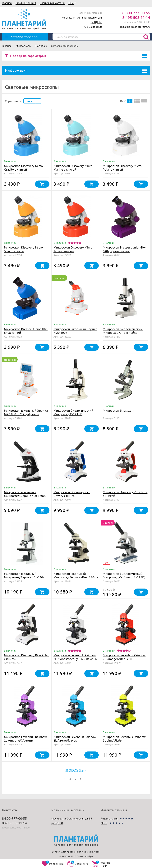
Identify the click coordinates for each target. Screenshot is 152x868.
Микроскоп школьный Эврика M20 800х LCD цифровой (26, 412)
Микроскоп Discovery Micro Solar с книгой (23, 249)
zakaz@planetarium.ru (137, 27)
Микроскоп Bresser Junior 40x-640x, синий (26, 331)
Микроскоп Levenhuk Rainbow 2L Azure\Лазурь (75, 738)
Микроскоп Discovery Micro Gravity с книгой (23, 167)
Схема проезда (93, 27)
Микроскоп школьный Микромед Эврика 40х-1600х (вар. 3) (25, 496)
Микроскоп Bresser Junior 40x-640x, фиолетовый (124, 249)
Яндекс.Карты (109, 818)
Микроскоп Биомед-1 (118, 410)
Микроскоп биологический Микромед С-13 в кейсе (123, 331)
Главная (7, 3)
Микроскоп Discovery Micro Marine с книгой (73, 167)
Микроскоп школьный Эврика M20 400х (75, 331)
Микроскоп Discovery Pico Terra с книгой (125, 494)
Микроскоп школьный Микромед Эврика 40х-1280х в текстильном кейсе (76, 577)
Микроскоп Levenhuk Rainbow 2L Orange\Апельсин (124, 657)
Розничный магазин (52, 3)
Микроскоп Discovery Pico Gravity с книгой (72, 494)
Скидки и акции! (26, 3)
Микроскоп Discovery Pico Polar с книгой (26, 657)
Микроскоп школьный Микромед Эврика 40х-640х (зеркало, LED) (24, 577)
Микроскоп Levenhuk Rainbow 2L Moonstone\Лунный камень (75, 657)
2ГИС (104, 823)
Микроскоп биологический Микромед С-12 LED (73, 412)
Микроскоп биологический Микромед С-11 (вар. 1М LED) (124, 575)
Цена (30, 101)
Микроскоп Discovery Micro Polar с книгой (122, 167)
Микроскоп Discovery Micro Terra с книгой (73, 249)
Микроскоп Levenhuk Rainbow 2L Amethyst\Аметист (25, 738)
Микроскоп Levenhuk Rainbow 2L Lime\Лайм (124, 738)
